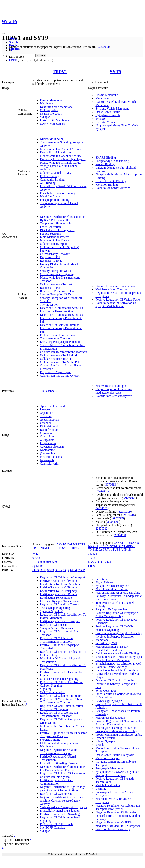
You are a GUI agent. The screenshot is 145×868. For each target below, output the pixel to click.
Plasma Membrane (51, 100)
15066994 (103, 47)
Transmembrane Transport (56, 338)
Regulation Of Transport (55, 625)
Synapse (45, 117)
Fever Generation (50, 227)
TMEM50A (95, 550)
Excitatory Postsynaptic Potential (60, 342)
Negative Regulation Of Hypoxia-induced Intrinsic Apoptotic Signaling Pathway (118, 816)
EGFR (82, 544)
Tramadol (46, 416)
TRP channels (48, 391)
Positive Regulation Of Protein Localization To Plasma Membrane (61, 582)
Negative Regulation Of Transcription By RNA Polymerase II (63, 218)
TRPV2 (75, 548)
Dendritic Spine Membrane (56, 107)
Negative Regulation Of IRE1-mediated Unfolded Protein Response (118, 824)
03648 (36, 558)
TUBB (117, 550)
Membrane (46, 103)
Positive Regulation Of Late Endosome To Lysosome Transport (63, 735)
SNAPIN (56, 548)
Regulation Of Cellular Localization (62, 682)
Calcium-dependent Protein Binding (117, 653)
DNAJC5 (133, 543)
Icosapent (46, 409)
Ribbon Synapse (105, 741)
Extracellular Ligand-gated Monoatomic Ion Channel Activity (61, 154)
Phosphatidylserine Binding (112, 161)
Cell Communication (53, 692)
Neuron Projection (51, 114)
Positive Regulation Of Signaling (60, 814)
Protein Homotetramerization (57, 335)
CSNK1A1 (120, 543)
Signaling (46, 689)
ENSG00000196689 (45, 562)
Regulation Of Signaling (55, 709)
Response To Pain (51, 288)
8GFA (58, 570)
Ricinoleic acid (49, 426)
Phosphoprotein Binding (55, 200)
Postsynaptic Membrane (54, 120)
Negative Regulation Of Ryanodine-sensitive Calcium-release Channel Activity (62, 800)
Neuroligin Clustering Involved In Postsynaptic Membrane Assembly (116, 729)
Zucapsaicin (47, 440)
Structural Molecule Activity (113, 829)
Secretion (101, 579)
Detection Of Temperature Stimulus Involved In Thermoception (61, 310)
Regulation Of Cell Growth (56, 824)
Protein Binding (50, 176)
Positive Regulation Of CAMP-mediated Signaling (114, 628)
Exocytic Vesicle (106, 122)
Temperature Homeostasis (56, 223)
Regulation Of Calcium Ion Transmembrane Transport (56, 640)
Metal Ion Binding (51, 196)
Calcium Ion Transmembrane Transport (64, 352)
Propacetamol (48, 443)
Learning (101, 789)
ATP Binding (48, 183)
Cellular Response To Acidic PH (59, 362)
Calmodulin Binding (52, 179)
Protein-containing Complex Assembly (119, 735)
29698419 (103, 491)
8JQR (66, 570)
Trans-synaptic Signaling (55, 608)
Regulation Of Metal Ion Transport (61, 604)
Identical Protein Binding (111, 181)
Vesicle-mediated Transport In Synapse (63, 807)
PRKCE (45, 548)
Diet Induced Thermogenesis (57, 230)
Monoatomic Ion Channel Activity (61, 149)
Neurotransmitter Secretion (112, 589)
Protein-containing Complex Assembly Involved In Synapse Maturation (119, 635)
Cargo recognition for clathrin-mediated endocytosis (114, 391)
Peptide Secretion (50, 234)
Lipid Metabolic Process (55, 237)
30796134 (111, 485)
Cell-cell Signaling (51, 686)
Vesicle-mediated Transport (112, 289)
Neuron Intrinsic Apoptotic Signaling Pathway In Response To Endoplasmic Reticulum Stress (119, 596)
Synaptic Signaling (51, 611)
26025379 (118, 518)
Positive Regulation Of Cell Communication (57, 782)
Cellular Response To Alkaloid (58, 355)
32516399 (125, 512)
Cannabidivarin (49, 463)
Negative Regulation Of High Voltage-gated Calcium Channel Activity (63, 789)
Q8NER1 (38, 566)
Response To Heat (51, 261)
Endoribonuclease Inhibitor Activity (117, 670)
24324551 (101, 508)
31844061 (113, 522)
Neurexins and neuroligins (111, 386)
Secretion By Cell (106, 643)
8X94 (74, 570)
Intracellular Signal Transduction (60, 811)
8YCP (81, 570)
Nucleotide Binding (52, 139)
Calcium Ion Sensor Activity (113, 188)
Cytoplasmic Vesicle (108, 115)
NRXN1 (93, 546)
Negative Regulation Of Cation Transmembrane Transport (59, 751)
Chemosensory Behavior (55, 254)
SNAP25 (104, 546)
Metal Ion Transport (107, 758)
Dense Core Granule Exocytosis (115, 755)
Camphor (46, 423)
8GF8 (43, 570)
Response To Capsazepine (56, 372)
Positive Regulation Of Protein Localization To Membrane (58, 596)
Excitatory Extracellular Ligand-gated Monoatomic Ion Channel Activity (63, 161)
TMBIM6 (129, 546)
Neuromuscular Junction (110, 718)
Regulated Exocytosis (109, 650)
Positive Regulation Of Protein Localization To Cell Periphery (58, 589)
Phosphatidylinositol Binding (57, 193)
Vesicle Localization (108, 785)
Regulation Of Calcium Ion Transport (62, 577)
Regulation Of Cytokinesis (56, 794)
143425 (92, 554)
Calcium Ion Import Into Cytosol (60, 376)
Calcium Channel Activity (56, 173)
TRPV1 (60, 72)
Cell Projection (49, 110)
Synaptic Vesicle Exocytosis (112, 586)
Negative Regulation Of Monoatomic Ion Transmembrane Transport (62, 768)
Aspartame (46, 413)
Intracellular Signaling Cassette (59, 763)
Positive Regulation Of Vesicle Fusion (118, 300)
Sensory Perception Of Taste (57, 294)
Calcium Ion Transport (54, 244)
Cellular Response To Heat (56, 284)
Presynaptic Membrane (109, 768)
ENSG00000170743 (100, 562)
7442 (35, 554)
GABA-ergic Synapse (53, 124)
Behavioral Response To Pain (58, 291)
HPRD (13, 60)
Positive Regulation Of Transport (60, 621)
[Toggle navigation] (3, 33)
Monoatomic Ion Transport (56, 240)
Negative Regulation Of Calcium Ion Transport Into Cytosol (118, 807)
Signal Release (104, 582)
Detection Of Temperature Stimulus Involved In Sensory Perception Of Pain (61, 318)
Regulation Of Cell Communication (61, 706)
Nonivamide (47, 450)
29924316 (129, 515)
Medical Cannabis (51, 457)
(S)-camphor (48, 453)
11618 (92, 558)
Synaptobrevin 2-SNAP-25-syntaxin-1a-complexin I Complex (118, 773)
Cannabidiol (47, 436)
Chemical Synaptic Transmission (115, 286)
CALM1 (72, 544)
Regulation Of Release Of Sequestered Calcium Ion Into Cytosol (63, 775)
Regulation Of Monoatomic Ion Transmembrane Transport (59, 714)
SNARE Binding (106, 158)
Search (13, 42)
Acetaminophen (49, 420)
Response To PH (50, 257)
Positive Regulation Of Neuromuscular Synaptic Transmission (119, 723)
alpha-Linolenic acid (52, 406)
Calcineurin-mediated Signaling (59, 679)
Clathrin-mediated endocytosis (114, 396)
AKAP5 (61, 544)
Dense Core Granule (108, 112)
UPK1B (126, 550)
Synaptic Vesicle (105, 738)
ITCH (36, 548)
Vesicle (100, 745)
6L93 (36, 570)
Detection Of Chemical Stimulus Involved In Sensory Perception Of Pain (61, 328)
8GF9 (50, 570)
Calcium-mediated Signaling (57, 274)
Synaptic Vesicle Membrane (112, 108)
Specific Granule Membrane (112, 660)
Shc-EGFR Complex (52, 828)
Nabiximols (47, 460)
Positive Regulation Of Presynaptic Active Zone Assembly (117, 615)
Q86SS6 (93, 566)
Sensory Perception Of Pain (57, 271)
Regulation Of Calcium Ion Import (61, 696)
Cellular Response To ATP (56, 359)
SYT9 (115, 72)
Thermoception (49, 305)
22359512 (101, 528)
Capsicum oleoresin (52, 447)
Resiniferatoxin (49, 430)
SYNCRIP (117, 546)
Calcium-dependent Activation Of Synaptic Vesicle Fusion (116, 305)
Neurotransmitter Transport (112, 647)
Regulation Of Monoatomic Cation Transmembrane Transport (61, 701)
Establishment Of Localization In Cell (118, 664)
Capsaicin (46, 433)
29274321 (130, 498)
